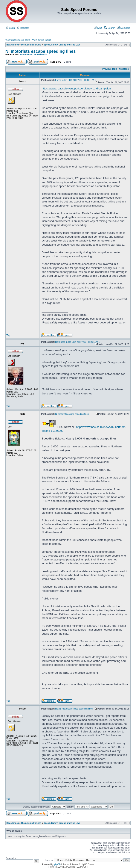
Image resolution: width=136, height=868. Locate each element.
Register (23, 28)
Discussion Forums (31, 45)
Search (110, 28)
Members (124, 28)
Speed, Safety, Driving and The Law (62, 45)
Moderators (26, 54)
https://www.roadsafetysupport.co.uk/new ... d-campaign (76, 88)
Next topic (124, 69)
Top (8, 335)
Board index (13, 45)
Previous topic (110, 69)
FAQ (98, 28)
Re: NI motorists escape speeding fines (74, 709)
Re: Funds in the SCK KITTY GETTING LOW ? (78, 342)
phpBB (57, 864)
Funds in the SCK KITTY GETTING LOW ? (76, 80)
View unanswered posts (18, 40)
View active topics (42, 40)
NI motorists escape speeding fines (40, 51)
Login (10, 28)
